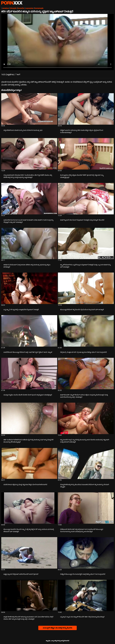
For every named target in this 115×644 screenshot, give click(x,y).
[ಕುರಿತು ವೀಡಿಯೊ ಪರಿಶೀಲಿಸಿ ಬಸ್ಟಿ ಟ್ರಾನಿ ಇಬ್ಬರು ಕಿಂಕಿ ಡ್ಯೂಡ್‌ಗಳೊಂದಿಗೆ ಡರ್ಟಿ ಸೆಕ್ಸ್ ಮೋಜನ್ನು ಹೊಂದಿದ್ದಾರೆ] (86, 595)
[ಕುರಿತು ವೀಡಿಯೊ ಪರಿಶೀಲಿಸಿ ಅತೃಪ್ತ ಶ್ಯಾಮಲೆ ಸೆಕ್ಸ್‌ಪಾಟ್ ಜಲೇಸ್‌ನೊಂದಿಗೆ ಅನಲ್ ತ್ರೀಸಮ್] (29, 553)
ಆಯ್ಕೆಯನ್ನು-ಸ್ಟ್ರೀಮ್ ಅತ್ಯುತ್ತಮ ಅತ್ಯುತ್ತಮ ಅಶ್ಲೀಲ (12, 3)
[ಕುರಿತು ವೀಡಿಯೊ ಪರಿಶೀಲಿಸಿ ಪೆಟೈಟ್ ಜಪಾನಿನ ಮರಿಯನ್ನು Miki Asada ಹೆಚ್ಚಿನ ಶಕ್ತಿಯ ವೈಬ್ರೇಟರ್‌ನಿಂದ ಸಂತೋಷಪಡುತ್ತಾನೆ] (86, 109)
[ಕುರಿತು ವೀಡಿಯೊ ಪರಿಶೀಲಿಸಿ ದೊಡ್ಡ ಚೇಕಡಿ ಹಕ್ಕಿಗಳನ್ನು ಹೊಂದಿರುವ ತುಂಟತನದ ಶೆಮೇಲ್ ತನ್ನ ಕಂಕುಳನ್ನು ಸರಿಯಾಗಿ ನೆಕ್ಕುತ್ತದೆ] (86, 463)
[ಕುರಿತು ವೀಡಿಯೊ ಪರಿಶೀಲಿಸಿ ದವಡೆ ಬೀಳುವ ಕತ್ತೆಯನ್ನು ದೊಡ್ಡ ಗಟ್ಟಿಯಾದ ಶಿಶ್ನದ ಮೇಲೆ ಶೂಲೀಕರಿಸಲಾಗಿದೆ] (29, 463)
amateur (6, 8)
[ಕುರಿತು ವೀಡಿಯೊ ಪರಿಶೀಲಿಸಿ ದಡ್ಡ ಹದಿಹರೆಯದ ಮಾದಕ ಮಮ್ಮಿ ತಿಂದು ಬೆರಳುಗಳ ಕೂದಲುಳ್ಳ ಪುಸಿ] (29, 109)
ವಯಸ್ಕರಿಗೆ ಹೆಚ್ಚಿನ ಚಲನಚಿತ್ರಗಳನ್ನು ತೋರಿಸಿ (57, 628)
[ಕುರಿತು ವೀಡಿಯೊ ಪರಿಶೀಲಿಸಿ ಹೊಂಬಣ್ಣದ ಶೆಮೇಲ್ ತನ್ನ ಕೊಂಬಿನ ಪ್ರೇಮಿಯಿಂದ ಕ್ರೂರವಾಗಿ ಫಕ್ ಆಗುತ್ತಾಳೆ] (86, 288)
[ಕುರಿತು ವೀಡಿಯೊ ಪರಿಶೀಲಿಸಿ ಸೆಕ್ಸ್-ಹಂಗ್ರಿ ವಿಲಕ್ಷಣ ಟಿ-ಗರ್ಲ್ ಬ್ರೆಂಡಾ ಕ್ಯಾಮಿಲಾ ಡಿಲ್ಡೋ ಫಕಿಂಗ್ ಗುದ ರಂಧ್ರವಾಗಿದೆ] (86, 331)
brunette (21, 8)
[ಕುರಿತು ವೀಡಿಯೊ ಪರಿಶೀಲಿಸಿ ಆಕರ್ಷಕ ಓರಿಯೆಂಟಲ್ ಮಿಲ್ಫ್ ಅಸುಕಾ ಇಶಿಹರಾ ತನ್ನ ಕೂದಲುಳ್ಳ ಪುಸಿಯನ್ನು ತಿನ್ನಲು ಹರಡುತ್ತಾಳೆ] (29, 244)
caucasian (29, 8)
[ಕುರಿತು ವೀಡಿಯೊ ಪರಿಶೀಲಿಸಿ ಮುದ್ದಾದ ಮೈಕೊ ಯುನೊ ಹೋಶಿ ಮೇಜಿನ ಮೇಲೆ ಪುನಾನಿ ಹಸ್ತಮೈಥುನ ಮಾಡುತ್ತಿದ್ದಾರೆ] (29, 374)
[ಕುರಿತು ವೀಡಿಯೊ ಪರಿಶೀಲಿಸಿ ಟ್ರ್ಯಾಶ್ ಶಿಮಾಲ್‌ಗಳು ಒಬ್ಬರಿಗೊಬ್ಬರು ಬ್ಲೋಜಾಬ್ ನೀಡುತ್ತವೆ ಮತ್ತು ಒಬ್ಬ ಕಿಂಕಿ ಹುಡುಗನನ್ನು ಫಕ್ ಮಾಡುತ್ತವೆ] (86, 244)
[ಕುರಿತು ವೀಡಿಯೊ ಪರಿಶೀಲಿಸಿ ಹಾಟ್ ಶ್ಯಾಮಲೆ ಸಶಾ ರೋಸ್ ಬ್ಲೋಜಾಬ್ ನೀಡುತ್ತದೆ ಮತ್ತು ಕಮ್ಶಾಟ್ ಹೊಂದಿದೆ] (86, 199)
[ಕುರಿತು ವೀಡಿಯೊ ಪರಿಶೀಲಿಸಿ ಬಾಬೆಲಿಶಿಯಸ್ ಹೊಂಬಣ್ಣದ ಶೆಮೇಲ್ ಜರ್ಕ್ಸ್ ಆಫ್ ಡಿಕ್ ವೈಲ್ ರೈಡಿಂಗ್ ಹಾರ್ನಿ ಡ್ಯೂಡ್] (29, 331)
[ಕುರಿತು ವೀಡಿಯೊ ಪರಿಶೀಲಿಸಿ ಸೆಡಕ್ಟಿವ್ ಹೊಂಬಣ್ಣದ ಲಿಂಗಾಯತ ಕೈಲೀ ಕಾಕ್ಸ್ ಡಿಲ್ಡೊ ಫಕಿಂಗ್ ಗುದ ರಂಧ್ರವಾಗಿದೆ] (86, 553)
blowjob (13, 8)
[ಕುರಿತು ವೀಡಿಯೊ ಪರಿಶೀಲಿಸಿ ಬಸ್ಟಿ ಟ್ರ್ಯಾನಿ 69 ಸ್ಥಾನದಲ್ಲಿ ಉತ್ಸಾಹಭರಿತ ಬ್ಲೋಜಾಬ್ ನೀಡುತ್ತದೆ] (29, 288)
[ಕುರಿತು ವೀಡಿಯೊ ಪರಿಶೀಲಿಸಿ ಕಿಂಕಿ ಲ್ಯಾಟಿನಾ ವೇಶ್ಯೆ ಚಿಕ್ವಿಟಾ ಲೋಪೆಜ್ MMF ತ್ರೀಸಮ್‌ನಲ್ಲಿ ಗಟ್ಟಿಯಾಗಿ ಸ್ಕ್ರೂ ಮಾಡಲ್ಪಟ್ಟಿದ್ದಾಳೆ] (86, 154)
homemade (39, 8)
